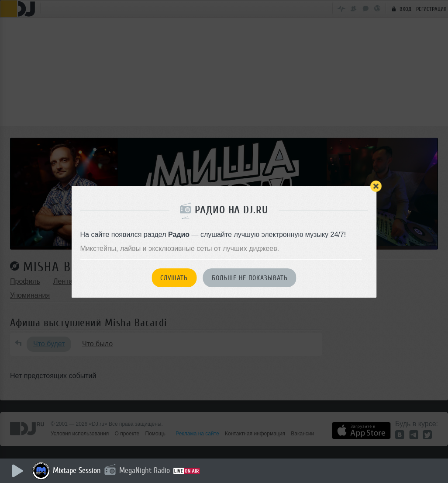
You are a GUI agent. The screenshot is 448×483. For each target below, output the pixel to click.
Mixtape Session (77, 470)
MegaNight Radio (145, 470)
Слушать (174, 278)
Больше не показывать (250, 278)
